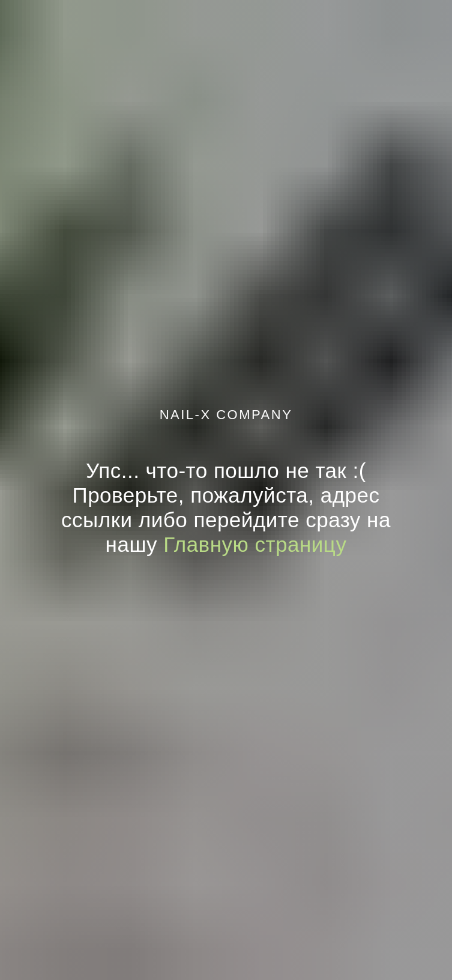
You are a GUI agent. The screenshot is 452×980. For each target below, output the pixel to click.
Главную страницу (255, 544)
